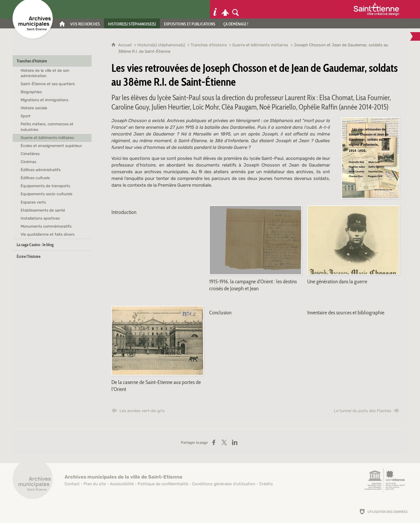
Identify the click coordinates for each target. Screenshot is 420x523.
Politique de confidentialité (163, 484)
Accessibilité (122, 484)
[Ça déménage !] (236, 23)
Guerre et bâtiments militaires (260, 45)
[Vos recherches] (85, 23)
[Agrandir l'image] (370, 157)
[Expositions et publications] (190, 23)
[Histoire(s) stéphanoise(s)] (132, 23)
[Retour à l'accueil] (33, 482)
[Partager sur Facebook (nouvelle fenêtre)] (214, 442)
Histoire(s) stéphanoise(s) (161, 45)
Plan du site (95, 484)
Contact (72, 484)
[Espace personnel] (225, 9)
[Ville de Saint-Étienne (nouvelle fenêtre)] (376, 9)
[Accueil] (62, 23)
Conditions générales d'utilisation (224, 484)
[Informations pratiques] (215, 9)
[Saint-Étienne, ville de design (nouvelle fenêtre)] (385, 480)
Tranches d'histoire (209, 45)
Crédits (266, 484)
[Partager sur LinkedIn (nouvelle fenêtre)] (235, 442)
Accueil (125, 45)
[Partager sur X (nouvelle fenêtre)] (224, 442)
